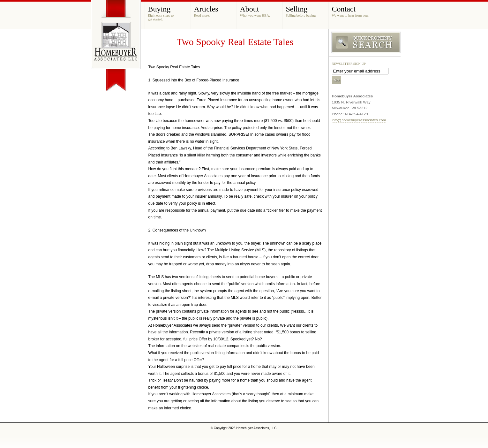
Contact (350, 11)
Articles (206, 11)
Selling (301, 11)
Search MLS (365, 43)
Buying (161, 13)
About (255, 11)
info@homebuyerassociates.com (359, 120)
